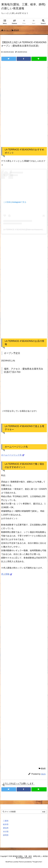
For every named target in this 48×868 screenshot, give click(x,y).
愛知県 (16, 30)
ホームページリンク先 (11, 455)
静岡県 (6, 835)
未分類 (6, 832)
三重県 (6, 821)
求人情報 (5, 574)
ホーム (6, 30)
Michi (43, 774)
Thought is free (37, 862)
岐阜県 (6, 824)
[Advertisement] (24, 107)
